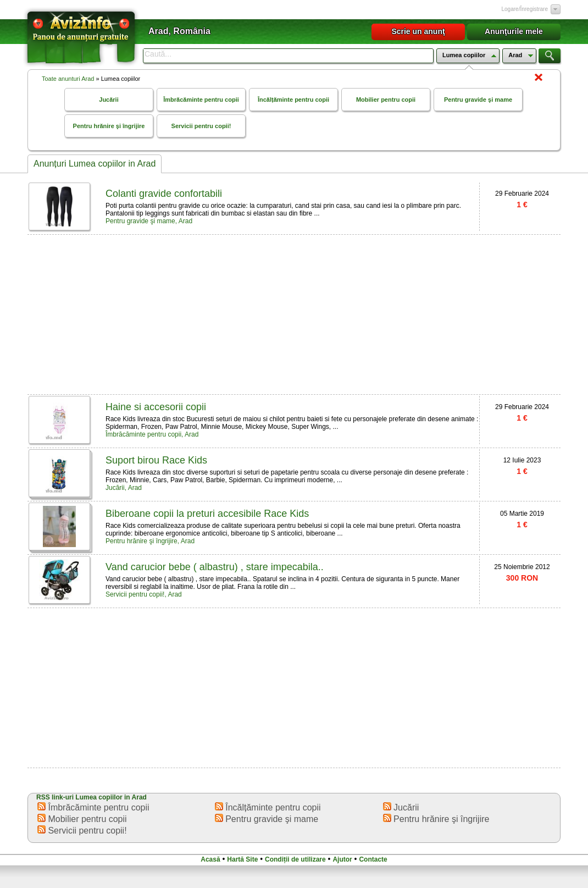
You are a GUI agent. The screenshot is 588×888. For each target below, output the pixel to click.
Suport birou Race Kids (156, 460)
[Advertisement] (225, 313)
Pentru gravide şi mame (478, 100)
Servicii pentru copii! (201, 126)
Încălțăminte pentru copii (293, 100)
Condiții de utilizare (295, 859)
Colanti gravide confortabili (164, 194)
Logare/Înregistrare (525, 9)
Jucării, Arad (124, 488)
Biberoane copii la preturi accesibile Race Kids (207, 514)
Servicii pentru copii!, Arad (144, 594)
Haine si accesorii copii (156, 407)
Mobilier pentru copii (386, 100)
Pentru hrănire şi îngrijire (109, 126)
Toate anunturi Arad (68, 79)
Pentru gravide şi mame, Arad (149, 221)
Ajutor (342, 859)
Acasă (210, 859)
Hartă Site (242, 859)
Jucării (109, 100)
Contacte (373, 859)
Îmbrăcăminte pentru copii (201, 100)
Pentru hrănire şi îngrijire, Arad (150, 541)
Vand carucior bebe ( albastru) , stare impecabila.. (215, 567)
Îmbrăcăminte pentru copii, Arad (152, 434)
